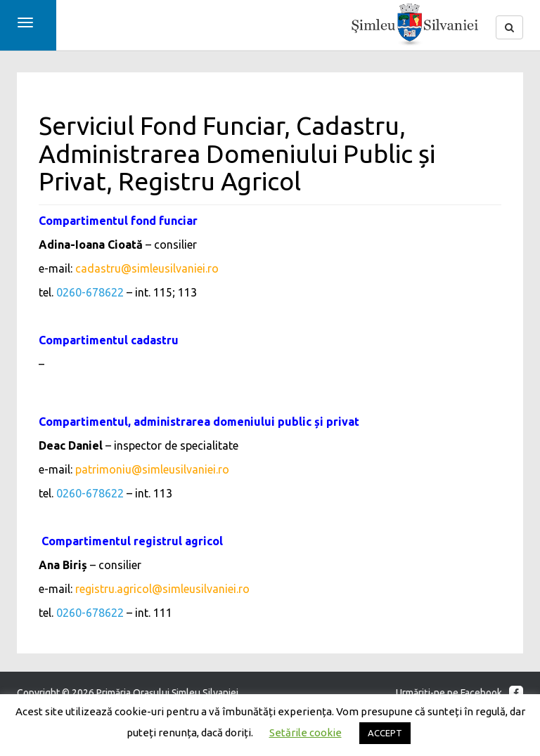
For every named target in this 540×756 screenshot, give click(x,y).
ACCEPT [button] (385, 733)
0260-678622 (90, 292)
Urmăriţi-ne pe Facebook (459, 693)
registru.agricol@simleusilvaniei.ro (162, 589)
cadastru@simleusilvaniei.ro (147, 268)
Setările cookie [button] (306, 732)
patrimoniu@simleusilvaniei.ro (152, 469)
